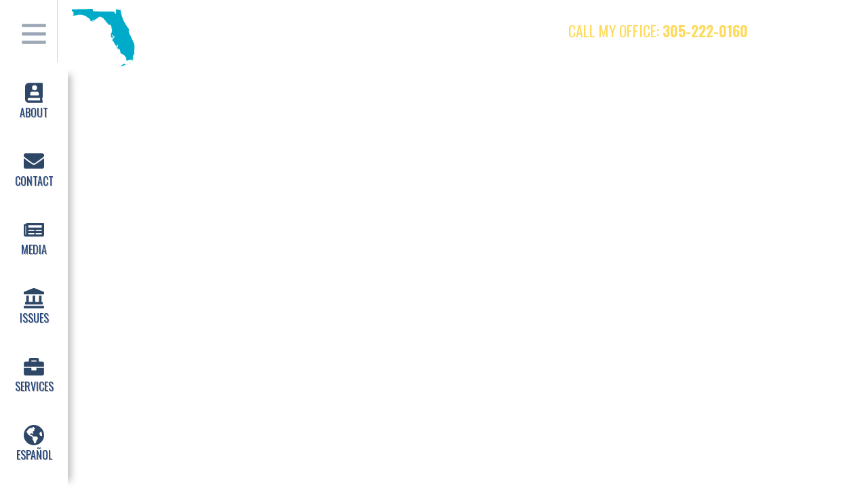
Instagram (836, 30)
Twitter (810, 30)
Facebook (783, 30)
